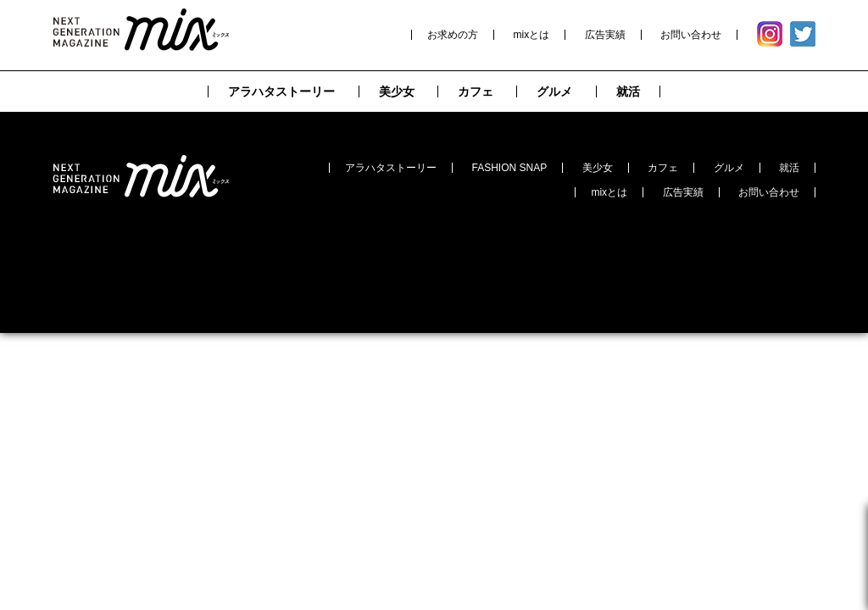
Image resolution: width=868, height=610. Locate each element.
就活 (789, 168)
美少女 (598, 168)
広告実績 (605, 35)
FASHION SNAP (510, 168)
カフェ (663, 168)
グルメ (729, 168)
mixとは (532, 35)
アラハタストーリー (391, 168)
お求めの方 (453, 35)
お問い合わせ (691, 35)
